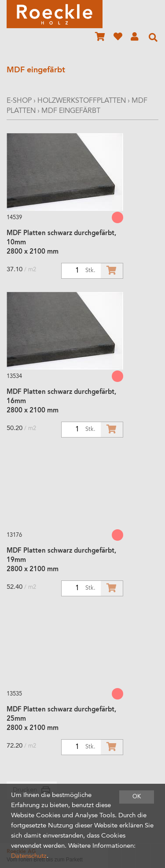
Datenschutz (29, 856)
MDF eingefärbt (71, 111)
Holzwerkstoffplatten (82, 101)
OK (137, 797)
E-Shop (19, 101)
